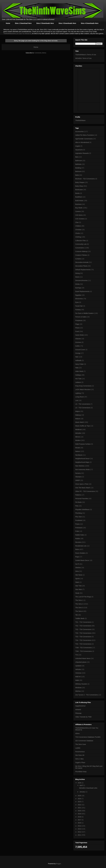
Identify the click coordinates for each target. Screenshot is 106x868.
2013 (80, 829)
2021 (80, 808)
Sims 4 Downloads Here (90, 23)
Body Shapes (80, 182)
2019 (80, 814)
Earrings (78, 288)
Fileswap (78, 713)
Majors (78, 411)
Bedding (78, 168)
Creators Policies (81, 255)
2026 (80, 783)
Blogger (58, 864)
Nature (78, 451)
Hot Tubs (78, 379)
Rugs (77, 557)
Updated (78, 666)
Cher (77, 222)
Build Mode (79, 201)
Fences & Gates (81, 317)
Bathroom (79, 161)
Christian (78, 230)
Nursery (78, 473)
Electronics (79, 299)
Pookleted (79, 520)
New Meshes (80, 466)
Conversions (80, 248)
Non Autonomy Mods (82, 470)
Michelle (78, 433)
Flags (77, 324)
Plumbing (79, 513)
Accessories (79, 132)
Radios (78, 539)
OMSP (78, 480)
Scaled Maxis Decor (82, 560)
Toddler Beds (80, 618)
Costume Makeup (81, 251)
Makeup (78, 415)
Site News (79, 575)
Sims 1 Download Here (23, 23)
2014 (80, 826)
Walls (77, 680)
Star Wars (79, 589)
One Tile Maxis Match (83, 488)
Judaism (78, 382)
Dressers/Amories (81, 280)
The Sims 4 (79, 611)
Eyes (77, 302)
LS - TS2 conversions (83, 404)
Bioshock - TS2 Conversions (85, 179)
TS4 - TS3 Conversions (83, 644)
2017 (80, 820)
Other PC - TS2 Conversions (85, 491)
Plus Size (79, 517)
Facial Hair (79, 306)
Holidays (78, 375)
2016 (80, 823)
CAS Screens (80, 219)
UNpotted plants (81, 662)
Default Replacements (83, 270)
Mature (78, 419)
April (81, 785)
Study (77, 593)
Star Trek (78, 586)
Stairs (77, 582)
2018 (80, 817)
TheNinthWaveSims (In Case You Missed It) (17, 34)
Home (8, 23)
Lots (77, 400)
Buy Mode (79, 208)
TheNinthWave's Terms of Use (86, 55)
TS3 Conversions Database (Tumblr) (88, 737)
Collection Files (81, 241)
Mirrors (78, 437)
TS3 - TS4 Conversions (83, 637)
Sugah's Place (80, 763)
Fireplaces (79, 320)
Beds (77, 175)
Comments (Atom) (40, 53)
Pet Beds (78, 502)
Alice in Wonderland (82, 142)
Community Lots (81, 244)
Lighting (78, 393)
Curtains (78, 259)
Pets (77, 506)
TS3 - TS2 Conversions (83, 633)
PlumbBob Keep (81, 772)
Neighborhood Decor (82, 459)
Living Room (80, 397)
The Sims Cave (81, 744)
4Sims (77, 733)
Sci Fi (77, 564)
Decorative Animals (82, 262)
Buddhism (79, 197)
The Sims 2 (79, 604)
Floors (77, 328)
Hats (77, 368)
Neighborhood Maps (82, 462)
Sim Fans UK (80, 755)
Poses (77, 524)
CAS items (79, 215)
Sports (78, 579)
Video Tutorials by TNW (83, 717)
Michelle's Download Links (88, 788)
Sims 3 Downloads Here (67, 23)
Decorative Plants (81, 266)
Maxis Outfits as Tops (83, 426)
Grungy (78, 353)
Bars (77, 157)
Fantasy (78, 310)
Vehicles (78, 669)
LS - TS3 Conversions (83, 408)
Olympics (79, 477)
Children (78, 226)
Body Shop (79, 186)
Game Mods (79, 335)
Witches (78, 691)
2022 (80, 805)
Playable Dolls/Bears (82, 510)
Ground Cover (80, 350)
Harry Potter (79, 364)
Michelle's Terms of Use (83, 58)
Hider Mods (79, 371)
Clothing (78, 237)
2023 (80, 802)
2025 (80, 796)
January (82, 792)
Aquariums (79, 150)
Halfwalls (78, 360)
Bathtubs (78, 164)
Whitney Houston (81, 684)
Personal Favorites (82, 499)
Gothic (78, 346)
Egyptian (78, 295)
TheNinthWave (80, 120)
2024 (80, 799)
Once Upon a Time (82, 484)
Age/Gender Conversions (84, 139)
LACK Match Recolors (83, 390)
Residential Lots (81, 546)
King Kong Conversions (83, 386)
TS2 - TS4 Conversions (83, 629)
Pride (77, 531)
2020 (80, 811)
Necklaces (79, 455)
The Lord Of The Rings (83, 597)
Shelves (78, 568)
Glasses (78, 339)
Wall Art (78, 677)
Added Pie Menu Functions (85, 135)
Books (77, 193)
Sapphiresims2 (80, 706)
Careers (78, 211)
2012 (80, 832)
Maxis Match (80, 422)
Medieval (78, 430)
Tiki (76, 615)
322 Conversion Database (84, 741)
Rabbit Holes (80, 535)
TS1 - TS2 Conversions (83, 622)
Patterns (78, 495)
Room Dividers (80, 553)
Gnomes (78, 342)
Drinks (78, 284)
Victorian (78, 673)
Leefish (78, 748)
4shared (78, 710)
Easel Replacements (82, 291)
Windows (78, 688)
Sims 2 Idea (79, 759)
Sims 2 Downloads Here (45, 23)
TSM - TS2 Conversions (84, 648)
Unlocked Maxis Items (83, 658)
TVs (77, 655)
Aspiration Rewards (82, 153)
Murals (78, 448)
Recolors (78, 542)
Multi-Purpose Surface (83, 444)
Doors (77, 277)
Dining (78, 273)
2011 (80, 835)
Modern (78, 440)
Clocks (78, 233)
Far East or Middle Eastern (85, 313)
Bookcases (79, 190)
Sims (77, 571)
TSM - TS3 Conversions (84, 651)
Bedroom (78, 171)
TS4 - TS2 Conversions (83, 640)
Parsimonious (80, 752)
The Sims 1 (79, 600)
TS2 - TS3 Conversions (83, 626)
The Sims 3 (79, 608)
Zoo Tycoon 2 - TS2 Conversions (87, 695)
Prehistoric (79, 528)
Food (77, 331)
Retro (77, 549)
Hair (77, 357)
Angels (78, 146)
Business (78, 204)
